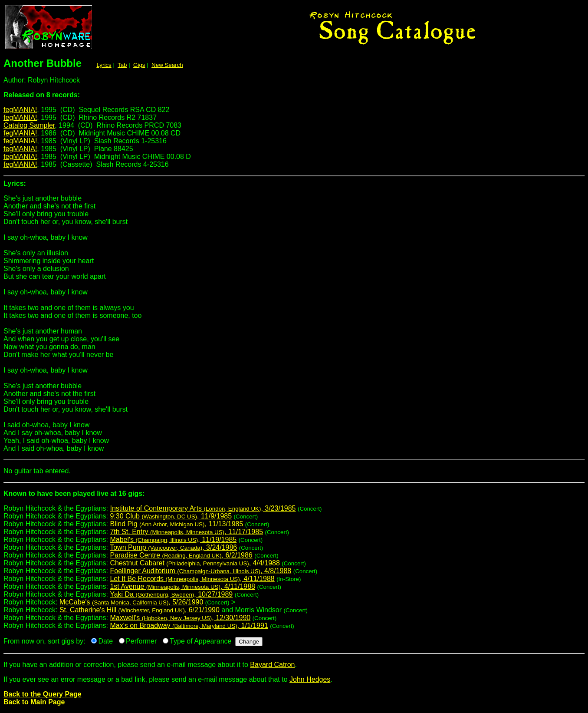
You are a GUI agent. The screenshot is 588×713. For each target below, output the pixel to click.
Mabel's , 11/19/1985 (173, 540)
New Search (167, 65)
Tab (122, 65)
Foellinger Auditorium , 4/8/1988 (200, 571)
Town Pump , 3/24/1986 (173, 547)
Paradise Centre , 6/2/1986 (181, 555)
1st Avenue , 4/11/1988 (182, 586)
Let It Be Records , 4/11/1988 (192, 579)
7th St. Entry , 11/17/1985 (186, 532)
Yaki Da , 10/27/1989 (171, 594)
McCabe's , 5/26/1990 (131, 602)
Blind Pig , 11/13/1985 (176, 524)
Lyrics (104, 65)
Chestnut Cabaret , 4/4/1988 (195, 563)
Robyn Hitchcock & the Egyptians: (294, 497)
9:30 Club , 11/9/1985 (171, 516)
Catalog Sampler (29, 125)
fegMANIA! (20, 110)
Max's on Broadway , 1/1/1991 (189, 626)
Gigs (139, 65)
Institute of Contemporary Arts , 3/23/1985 (203, 508)
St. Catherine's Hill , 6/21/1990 (140, 610)
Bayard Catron (272, 665)
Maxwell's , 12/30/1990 (180, 618)
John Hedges (310, 679)
